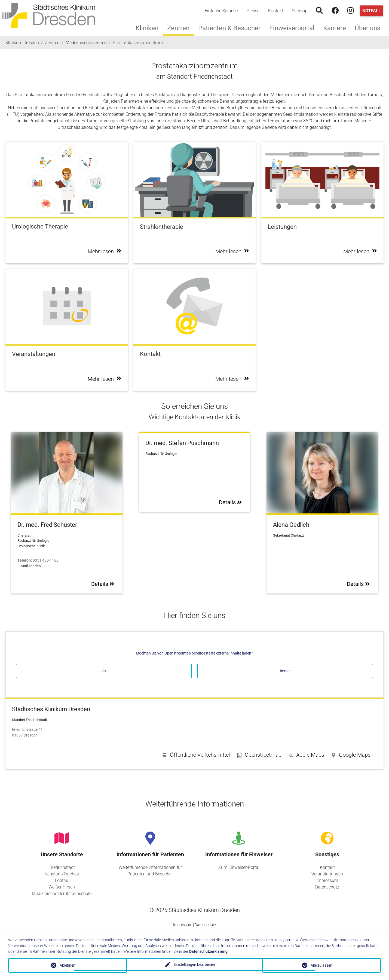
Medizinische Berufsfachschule (62, 894)
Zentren (178, 28)
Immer (285, 671)
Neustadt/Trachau (62, 874)
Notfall (372, 11)
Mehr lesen (105, 251)
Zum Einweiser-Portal (239, 867)
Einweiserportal (294, 27)
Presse (253, 11)
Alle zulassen (321, 965)
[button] (351, 756)
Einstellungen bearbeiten (194, 965)
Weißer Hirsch (62, 887)
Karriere (337, 27)
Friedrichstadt (62, 867)
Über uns (370, 27)
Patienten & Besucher (232, 27)
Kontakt (276, 11)
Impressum (327, 880)
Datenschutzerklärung (208, 951)
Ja (104, 671)
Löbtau (62, 880)
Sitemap (300, 11)
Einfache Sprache (221, 11)
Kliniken (149, 27)
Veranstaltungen (327, 874)
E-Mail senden (29, 566)
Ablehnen (68, 965)
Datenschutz (327, 887)
